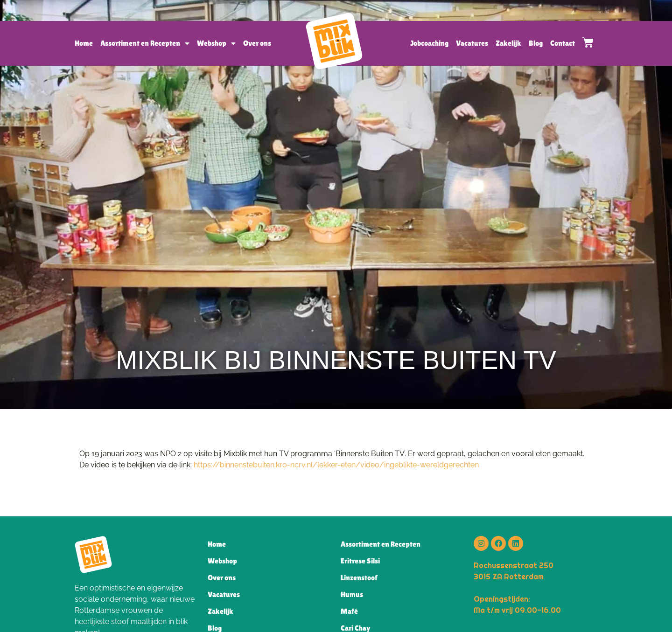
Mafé (349, 611)
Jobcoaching (429, 43)
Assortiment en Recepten (145, 43)
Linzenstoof (359, 578)
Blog (536, 43)
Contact (563, 43)
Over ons (257, 43)
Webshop (216, 43)
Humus (352, 594)
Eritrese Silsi (360, 561)
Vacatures (472, 43)
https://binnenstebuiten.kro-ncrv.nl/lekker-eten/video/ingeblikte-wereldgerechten (336, 465)
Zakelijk (508, 43)
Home (84, 43)
